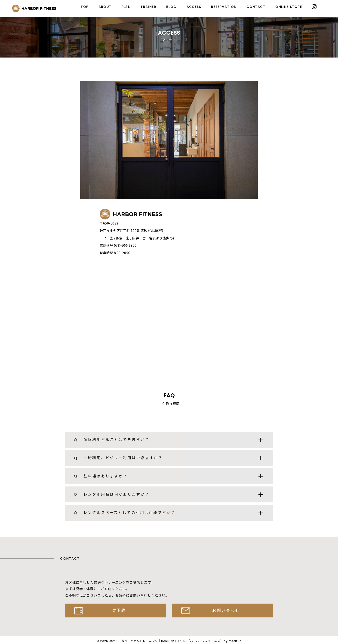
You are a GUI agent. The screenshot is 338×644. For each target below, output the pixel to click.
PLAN (126, 7)
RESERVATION (224, 7)
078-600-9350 (125, 245)
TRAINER (148, 7)
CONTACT (256, 7)
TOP (84, 7)
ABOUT (105, 7)
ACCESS (194, 7)
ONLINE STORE (289, 7)
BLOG (171, 7)
